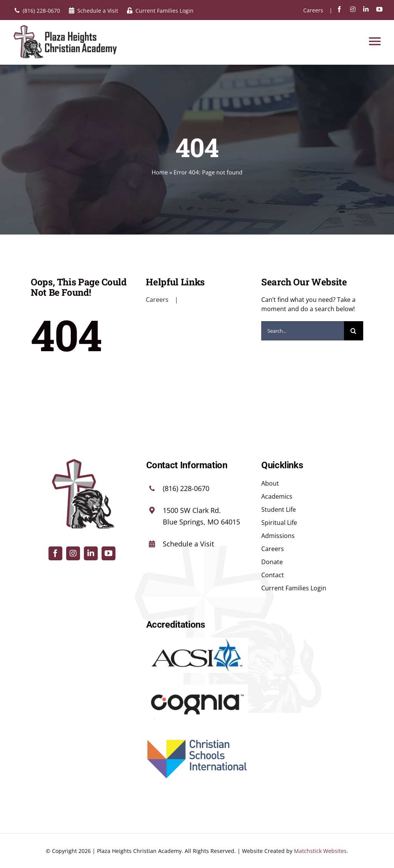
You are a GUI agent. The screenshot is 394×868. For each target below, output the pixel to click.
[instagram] (353, 9)
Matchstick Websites (320, 851)
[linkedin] (366, 9)
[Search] (354, 331)
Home (160, 172)
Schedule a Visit (188, 544)
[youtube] (379, 9)
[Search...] (303, 331)
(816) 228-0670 (186, 488)
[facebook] (339, 9)
